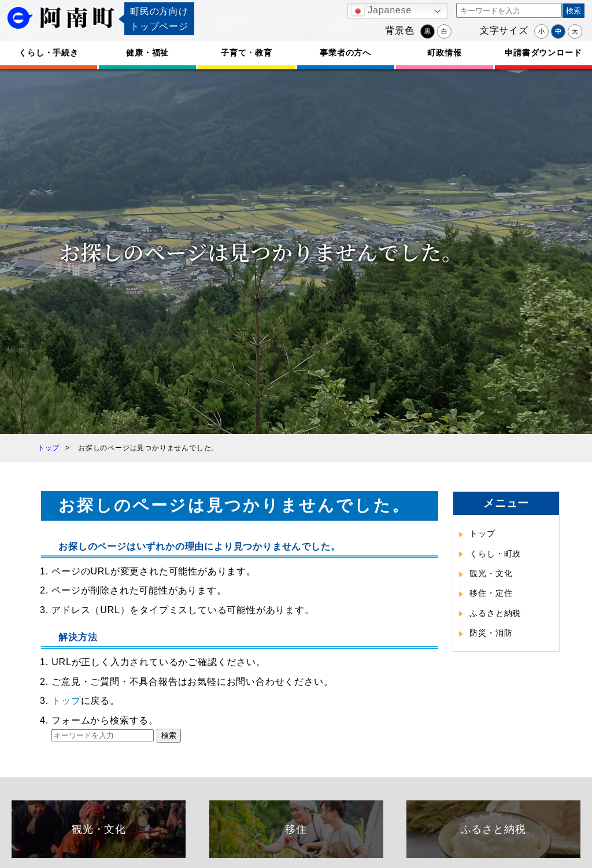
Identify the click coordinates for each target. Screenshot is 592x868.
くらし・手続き (49, 53)
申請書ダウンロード (543, 53)
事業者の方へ (345, 53)
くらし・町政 (495, 554)
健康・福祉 (147, 53)
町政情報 (444, 53)
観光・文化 (491, 573)
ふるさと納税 (495, 613)
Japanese (381, 11)
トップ (66, 701)
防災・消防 (491, 633)
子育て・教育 (247, 53)
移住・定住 (491, 593)
